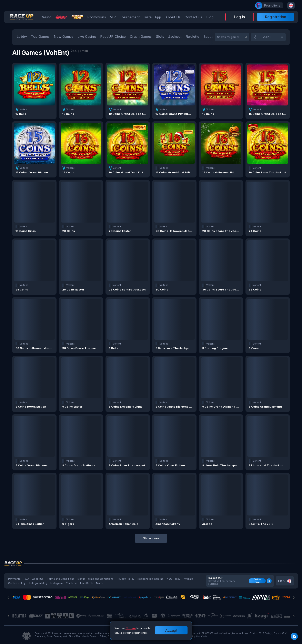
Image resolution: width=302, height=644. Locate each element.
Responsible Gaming (150, 579)
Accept (171, 630)
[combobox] (291, 6)
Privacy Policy (126, 579)
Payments (14, 579)
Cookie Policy (17, 583)
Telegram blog (38, 583)
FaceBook (87, 583)
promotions (270, 6)
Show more (151, 538)
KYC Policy (173, 579)
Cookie (131, 628)
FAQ (26, 579)
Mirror (100, 583)
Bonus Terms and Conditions (95, 579)
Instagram (57, 583)
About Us (38, 579)
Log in (240, 17)
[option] (22, 37)
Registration (276, 17)
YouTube (71, 583)
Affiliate (189, 579)
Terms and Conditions (61, 579)
